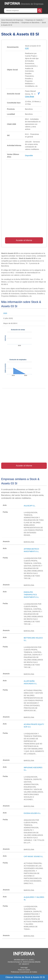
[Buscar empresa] (21, 11)
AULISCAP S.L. (30, 506)
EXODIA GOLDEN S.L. (32, 813)
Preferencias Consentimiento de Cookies (24, 972)
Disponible (29, 156)
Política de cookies (24, 970)
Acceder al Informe (24, 240)
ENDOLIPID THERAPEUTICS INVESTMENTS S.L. (31, 595)
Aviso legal (24, 968)
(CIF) (27, 48)
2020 (5, 313)
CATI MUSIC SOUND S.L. (34, 856)
